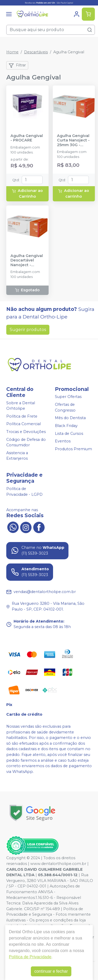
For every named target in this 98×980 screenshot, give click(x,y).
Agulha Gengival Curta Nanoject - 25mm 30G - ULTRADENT (73, 140)
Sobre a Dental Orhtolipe (21, 406)
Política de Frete (22, 416)
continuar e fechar (51, 971)
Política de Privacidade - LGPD (24, 492)
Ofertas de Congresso (65, 407)
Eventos (63, 441)
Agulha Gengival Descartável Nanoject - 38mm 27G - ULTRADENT (27, 260)
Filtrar (17, 65)
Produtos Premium (73, 449)
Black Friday (66, 426)
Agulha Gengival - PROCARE (27, 138)
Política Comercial (24, 424)
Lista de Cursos (69, 434)
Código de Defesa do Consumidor (26, 442)
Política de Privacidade (30, 957)
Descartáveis (36, 52)
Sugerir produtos (28, 330)
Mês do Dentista (70, 418)
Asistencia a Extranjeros (17, 456)
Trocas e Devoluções (26, 432)
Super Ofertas (68, 397)
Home (12, 52)
